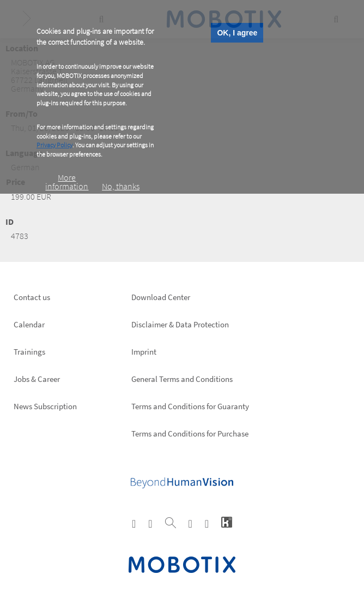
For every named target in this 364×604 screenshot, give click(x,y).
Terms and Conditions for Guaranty (190, 406)
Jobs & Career (37, 379)
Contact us (32, 297)
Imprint (144, 352)
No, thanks (121, 186)
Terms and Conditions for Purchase (190, 433)
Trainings (29, 352)
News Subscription (45, 406)
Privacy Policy (54, 145)
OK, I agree (237, 33)
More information (67, 182)
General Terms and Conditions (182, 379)
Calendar (29, 324)
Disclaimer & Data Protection (180, 324)
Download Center (161, 297)
